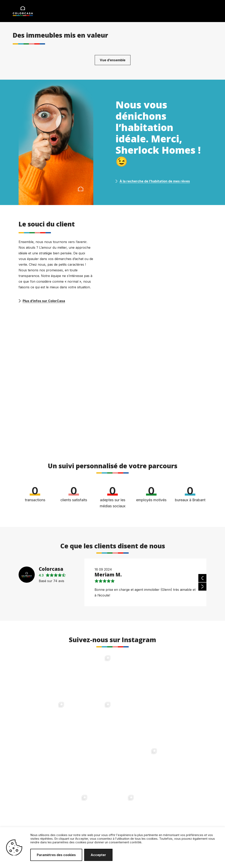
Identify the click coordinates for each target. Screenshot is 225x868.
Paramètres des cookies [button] (56, 855)
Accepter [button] (98, 855)
